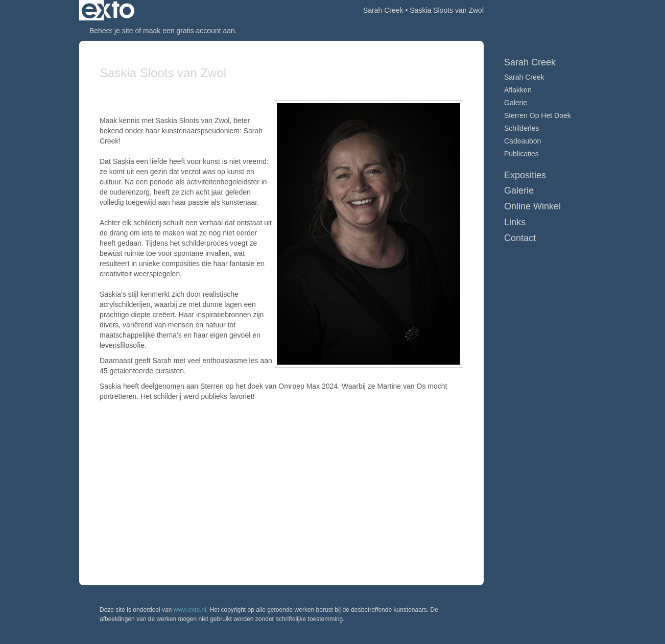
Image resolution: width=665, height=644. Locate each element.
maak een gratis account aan (189, 31)
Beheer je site (111, 31)
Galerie (516, 103)
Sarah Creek (383, 10)
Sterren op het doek (538, 115)
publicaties (521, 154)
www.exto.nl (190, 610)
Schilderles (521, 128)
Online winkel (532, 206)
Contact (520, 238)
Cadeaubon (522, 141)
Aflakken (518, 90)
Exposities (525, 175)
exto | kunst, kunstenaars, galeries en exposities (108, 10)
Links (515, 222)
